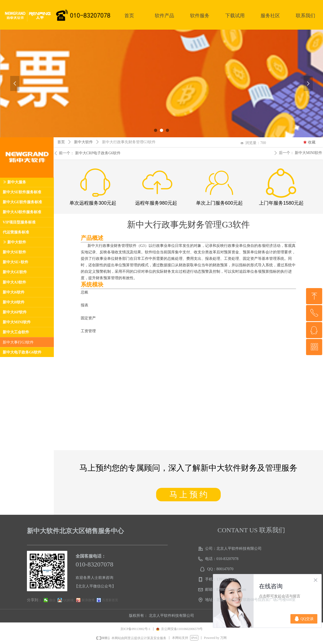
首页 (61, 142)
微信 (52, 600)
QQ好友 (69, 600)
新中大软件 (83, 142)
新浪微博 (88, 600)
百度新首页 (110, 600)
